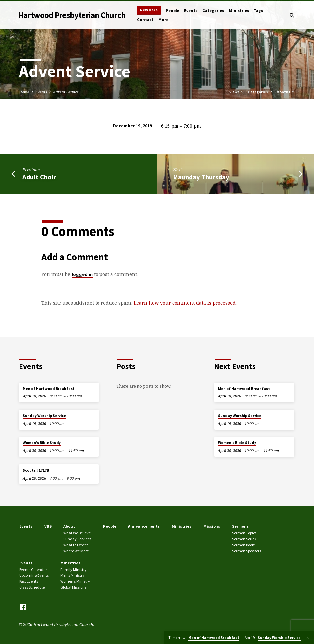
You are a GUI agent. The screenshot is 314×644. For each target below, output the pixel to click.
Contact (145, 19)
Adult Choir (39, 177)
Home (24, 92)
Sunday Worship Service (44, 416)
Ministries (239, 10)
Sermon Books (244, 545)
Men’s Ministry (72, 575)
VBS (48, 526)
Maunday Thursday (201, 177)
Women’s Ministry (75, 581)
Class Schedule (32, 587)
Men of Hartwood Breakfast (49, 389)
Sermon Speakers (247, 551)
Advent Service (66, 92)
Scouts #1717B (36, 470)
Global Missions (73, 587)
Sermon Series (244, 539)
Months (286, 92)
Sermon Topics (244, 533)
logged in (82, 274)
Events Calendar (33, 569)
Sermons (240, 526)
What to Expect (76, 545)
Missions (212, 526)
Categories (213, 10)
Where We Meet (76, 551)
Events (191, 10)
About (69, 526)
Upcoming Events (34, 575)
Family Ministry (74, 569)
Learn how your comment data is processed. (185, 303)
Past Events (29, 581)
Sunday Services (77, 539)
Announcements (144, 526)
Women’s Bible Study (42, 443)
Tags (258, 10)
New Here (149, 10)
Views (237, 92)
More (163, 19)
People (172, 10)
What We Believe (77, 533)
